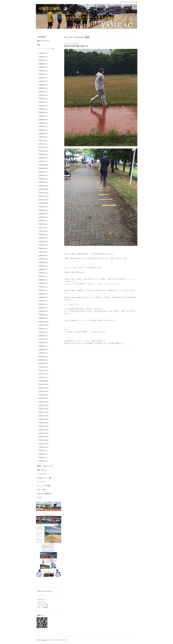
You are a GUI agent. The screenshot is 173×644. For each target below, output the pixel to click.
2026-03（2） (44, 64)
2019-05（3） (44, 311)
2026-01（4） (44, 71)
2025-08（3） (44, 85)
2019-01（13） (44, 325)
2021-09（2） (44, 234)
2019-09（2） (44, 297)
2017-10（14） (44, 374)
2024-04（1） (44, 126)
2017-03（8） (44, 398)
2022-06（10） (44, 203)
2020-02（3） (44, 283)
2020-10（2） (44, 262)
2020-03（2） (44, 280)
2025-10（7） (44, 81)
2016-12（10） (44, 409)
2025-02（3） (44, 92)
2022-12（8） (44, 182)
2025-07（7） (44, 88)
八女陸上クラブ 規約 (44, 478)
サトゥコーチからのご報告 (46, 49)
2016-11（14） (44, 412)
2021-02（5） (44, 248)
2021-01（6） (44, 252)
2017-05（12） (44, 391)
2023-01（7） (44, 179)
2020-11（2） (44, 259)
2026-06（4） (44, 53)
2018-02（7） (44, 360)
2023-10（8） (44, 147)
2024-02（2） (44, 133)
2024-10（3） (44, 105)
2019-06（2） (44, 308)
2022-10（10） (44, 189)
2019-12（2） (44, 290)
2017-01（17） (44, 405)
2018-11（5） (44, 332)
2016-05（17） (44, 433)
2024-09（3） (44, 109)
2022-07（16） (44, 200)
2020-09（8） (44, 266)
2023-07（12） (44, 158)
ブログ (39, 498)
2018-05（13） (44, 349)
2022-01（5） (44, 220)
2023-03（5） (44, 172)
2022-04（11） (44, 210)
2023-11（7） (44, 144)
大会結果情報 (41, 37)
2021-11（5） (44, 227)
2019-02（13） (44, 321)
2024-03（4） (44, 130)
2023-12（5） (44, 140)
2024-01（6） (44, 137)
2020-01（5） (44, 287)
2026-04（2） (44, 60)
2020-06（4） (44, 276)
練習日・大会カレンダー (45, 466)
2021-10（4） (44, 231)
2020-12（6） (44, 255)
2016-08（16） (44, 423)
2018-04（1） (44, 353)
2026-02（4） (44, 67)
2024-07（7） (44, 116)
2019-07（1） (44, 304)
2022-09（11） (44, 193)
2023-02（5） (44, 175)
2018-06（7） (44, 346)
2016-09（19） (44, 419)
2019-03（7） (44, 318)
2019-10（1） (44, 294)
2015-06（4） (44, 461)
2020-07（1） (44, 273)
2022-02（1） (44, 217)
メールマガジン (42, 474)
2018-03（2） (44, 356)
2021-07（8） (44, 241)
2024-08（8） (44, 112)
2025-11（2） (44, 78)
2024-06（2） (44, 119)
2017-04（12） (44, 395)
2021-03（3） (44, 245)
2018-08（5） (44, 342)
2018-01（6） (44, 363)
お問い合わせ (41, 470)
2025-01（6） (44, 95)
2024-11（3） (44, 102)
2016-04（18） (44, 436)
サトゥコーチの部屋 (44, 486)
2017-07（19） (44, 384)
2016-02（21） (44, 443)
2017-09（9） (44, 377)
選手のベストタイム (44, 41)
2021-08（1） (44, 238)
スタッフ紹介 (41, 490)
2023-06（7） (44, 161)
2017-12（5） (44, 367)
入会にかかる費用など (44, 494)
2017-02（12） (44, 402)
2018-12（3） (44, 328)
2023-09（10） (44, 151)
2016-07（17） (44, 426)
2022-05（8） (44, 206)
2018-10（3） (44, 335)
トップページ (41, 482)
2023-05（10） (44, 165)
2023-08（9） (44, 154)
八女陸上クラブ (46, 640)
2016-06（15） (44, 430)
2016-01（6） (44, 447)
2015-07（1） (44, 457)
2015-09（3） (44, 454)
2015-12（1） (44, 450)
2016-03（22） (44, 440)
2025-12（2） (44, 74)
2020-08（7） (44, 269)
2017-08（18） (44, 381)
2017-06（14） (44, 388)
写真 (38, 45)
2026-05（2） (44, 57)
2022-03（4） (44, 213)
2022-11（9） (44, 186)
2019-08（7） (44, 301)
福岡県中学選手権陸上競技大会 (76, 46)
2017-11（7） (44, 370)
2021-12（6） (44, 224)
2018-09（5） (44, 339)
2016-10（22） (44, 416)
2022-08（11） (44, 196)
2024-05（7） (44, 123)
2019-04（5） (44, 315)
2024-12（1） (44, 98)
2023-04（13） (44, 168)
